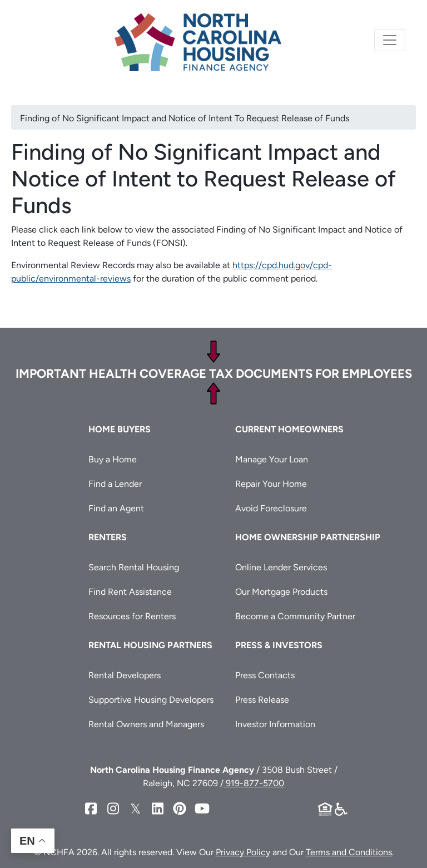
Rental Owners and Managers (146, 724)
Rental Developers (125, 675)
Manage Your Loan (272, 459)
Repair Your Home (271, 484)
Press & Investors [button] (279, 645)
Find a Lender (115, 484)
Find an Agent (116, 508)
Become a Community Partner (295, 616)
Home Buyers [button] (120, 429)
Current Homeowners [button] (289, 429)
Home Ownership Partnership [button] (308, 537)
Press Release (262, 700)
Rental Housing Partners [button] (150, 645)
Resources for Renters (132, 616)
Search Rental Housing (134, 567)
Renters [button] (108, 537)
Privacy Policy (243, 852)
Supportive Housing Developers (151, 700)
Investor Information (275, 724)
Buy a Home (113, 459)
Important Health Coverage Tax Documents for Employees (214, 374)
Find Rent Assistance (130, 592)
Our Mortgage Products (281, 592)
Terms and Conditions (349, 852)
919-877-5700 (254, 783)
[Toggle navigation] (390, 40)
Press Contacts (265, 675)
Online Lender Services (281, 567)
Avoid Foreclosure (271, 508)
